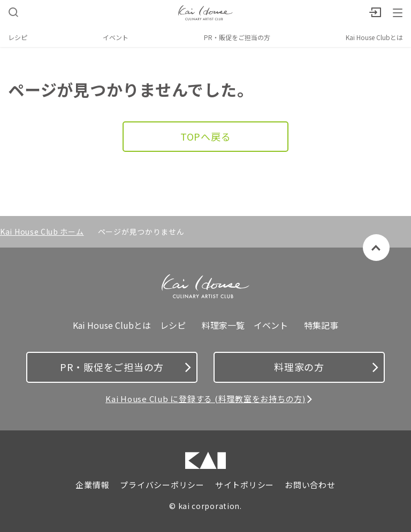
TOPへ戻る (206, 136)
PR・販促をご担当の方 (237, 37)
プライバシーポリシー (162, 485)
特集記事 (321, 325)
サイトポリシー (245, 485)
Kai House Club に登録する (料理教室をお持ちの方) (205, 399)
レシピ (18, 37)
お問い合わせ (310, 485)
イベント (116, 37)
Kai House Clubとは (374, 37)
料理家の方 (326, 367)
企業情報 (92, 485)
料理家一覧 (223, 325)
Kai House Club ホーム (42, 232)
